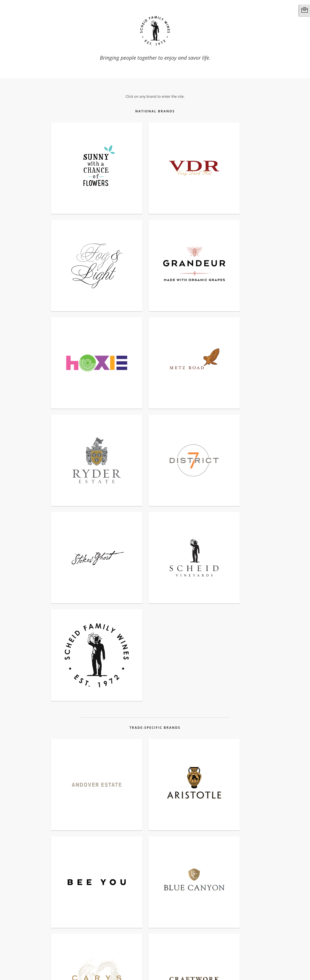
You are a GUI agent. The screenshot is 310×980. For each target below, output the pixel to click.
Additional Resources (83, 964)
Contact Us (56, 964)
